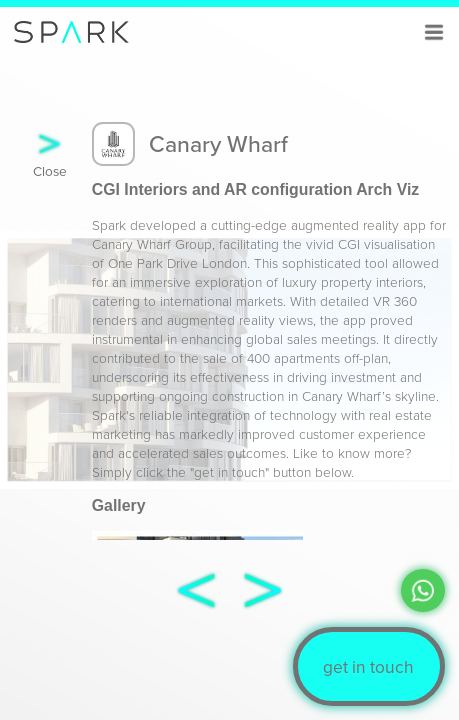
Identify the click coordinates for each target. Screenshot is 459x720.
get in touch (368, 666)
